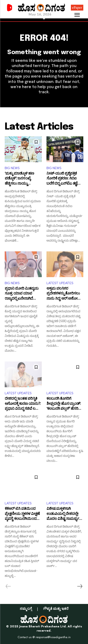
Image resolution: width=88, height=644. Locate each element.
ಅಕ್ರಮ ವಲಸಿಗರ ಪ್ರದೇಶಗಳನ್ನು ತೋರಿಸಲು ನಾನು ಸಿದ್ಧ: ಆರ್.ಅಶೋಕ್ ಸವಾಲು (63, 294)
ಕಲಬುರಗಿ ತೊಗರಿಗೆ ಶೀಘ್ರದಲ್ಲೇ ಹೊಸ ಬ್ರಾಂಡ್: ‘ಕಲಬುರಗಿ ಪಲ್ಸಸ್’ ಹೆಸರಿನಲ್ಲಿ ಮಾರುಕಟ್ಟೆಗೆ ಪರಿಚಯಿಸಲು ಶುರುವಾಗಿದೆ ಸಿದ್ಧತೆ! (65, 404)
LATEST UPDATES (60, 283)
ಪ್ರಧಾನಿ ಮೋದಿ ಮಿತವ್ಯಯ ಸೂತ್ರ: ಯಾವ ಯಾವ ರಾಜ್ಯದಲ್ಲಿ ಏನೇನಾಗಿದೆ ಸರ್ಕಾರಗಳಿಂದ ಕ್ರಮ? (22, 294)
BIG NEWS (12, 168)
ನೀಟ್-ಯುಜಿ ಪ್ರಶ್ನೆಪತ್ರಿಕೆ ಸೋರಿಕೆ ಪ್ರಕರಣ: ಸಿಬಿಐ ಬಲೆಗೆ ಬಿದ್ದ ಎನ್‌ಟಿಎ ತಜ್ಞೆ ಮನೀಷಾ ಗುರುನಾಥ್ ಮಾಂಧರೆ (62, 179)
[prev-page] (8, 586)
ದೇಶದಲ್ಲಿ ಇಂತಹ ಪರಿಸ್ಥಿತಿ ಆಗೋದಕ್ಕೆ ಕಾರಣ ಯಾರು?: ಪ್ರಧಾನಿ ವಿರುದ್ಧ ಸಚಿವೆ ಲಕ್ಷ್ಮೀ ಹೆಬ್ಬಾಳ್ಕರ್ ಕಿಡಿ (23, 404)
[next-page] (80, 586)
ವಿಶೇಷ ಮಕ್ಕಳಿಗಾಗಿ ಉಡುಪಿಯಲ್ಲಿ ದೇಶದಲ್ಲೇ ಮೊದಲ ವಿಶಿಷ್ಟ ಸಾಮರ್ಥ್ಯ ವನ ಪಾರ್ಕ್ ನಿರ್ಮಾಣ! (63, 514)
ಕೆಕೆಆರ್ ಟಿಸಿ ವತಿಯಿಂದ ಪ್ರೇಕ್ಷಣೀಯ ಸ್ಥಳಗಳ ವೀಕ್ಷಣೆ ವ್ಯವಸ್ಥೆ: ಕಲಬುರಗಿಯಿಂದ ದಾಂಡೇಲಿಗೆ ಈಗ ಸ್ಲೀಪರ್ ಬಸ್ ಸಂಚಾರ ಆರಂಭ (22, 514)
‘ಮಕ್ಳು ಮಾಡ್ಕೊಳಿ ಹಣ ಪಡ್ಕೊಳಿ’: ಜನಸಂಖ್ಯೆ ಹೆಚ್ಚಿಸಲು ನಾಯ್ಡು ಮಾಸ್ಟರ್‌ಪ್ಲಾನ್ (19, 179)
